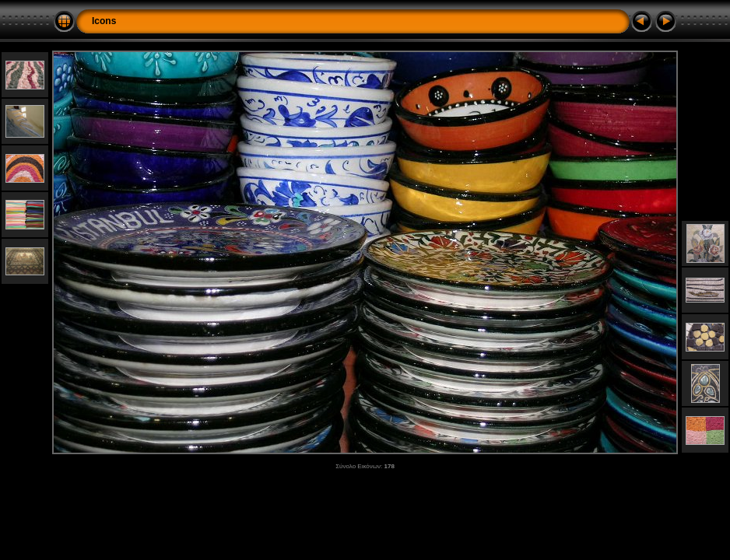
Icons (104, 21)
